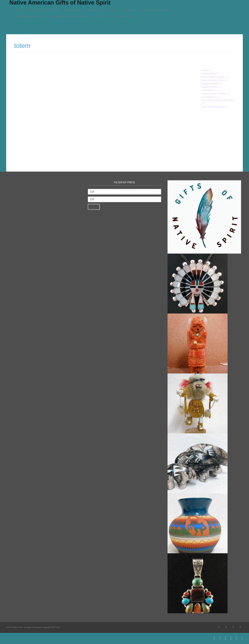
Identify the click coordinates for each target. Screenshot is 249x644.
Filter (94, 207)
